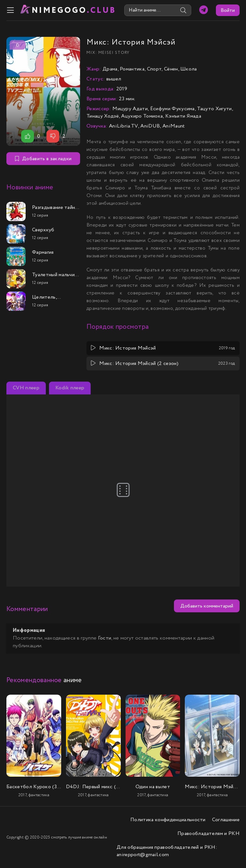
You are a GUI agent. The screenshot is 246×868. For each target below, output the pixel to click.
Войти (228, 10)
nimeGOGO (74, 10)
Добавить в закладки (43, 159)
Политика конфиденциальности (168, 820)
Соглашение (226, 820)
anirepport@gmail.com (143, 855)
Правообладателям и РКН (209, 834)
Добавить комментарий (207, 606)
